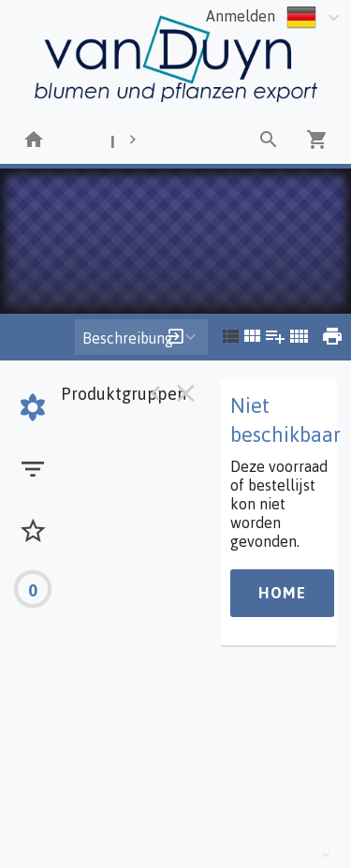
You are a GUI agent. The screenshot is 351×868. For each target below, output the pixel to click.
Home (282, 593)
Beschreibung (128, 338)
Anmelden (241, 16)
